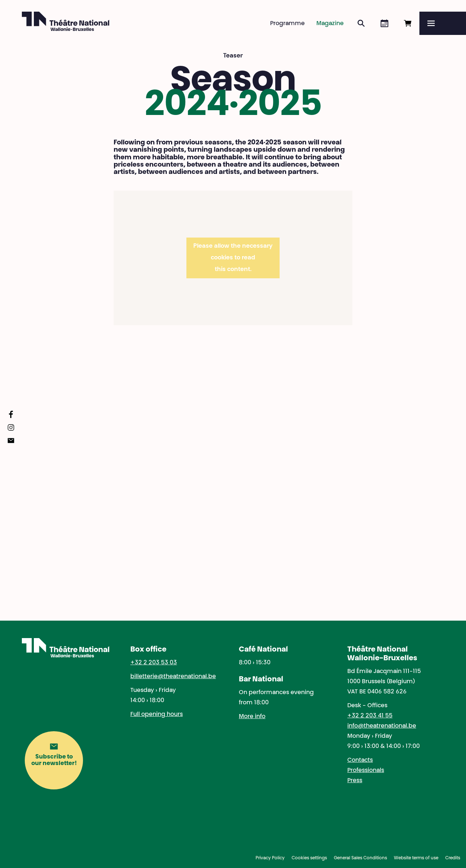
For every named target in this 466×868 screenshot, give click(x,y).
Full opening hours (157, 714)
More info (252, 717)
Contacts (360, 760)
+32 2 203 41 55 (370, 716)
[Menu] (443, 23)
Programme (287, 24)
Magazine (330, 24)
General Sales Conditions (360, 858)
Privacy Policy (270, 858)
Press (355, 781)
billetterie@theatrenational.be (173, 677)
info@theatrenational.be (382, 726)
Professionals (366, 771)
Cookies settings (309, 858)
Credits (453, 858)
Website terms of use (416, 858)
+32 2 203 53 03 (154, 663)
